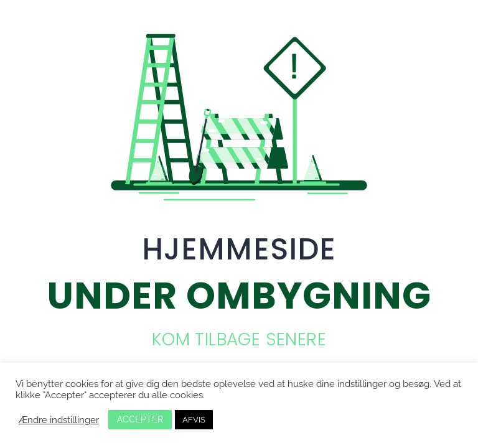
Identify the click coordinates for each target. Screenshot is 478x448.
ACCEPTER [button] (140, 419)
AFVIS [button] (194, 420)
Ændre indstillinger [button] (59, 420)
